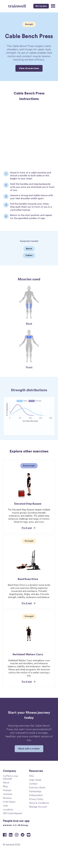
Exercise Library (37, 787)
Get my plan (41, 6)
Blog (5, 786)
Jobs (5, 805)
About (6, 782)
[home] (17, 6)
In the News (9, 802)
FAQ (31, 776)
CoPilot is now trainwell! (10, 777)
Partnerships (35, 791)
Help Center (35, 780)
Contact (33, 784)
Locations (8, 809)
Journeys (8, 794)
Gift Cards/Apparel (12, 813)
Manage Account (38, 807)
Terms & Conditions (39, 803)
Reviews (7, 798)
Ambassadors (36, 795)
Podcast (7, 790)
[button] (53, 6)
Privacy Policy (36, 799)
